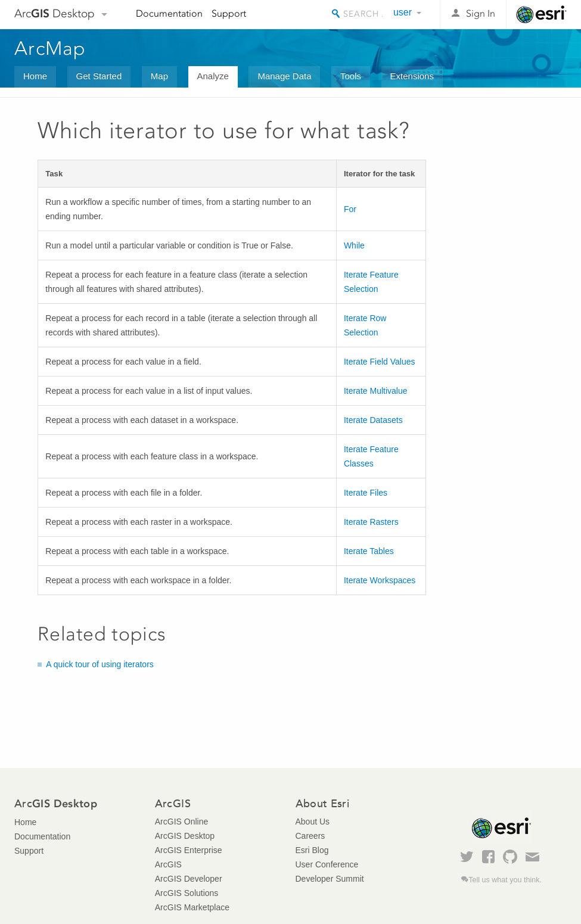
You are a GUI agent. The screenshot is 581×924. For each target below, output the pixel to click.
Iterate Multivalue (376, 391)
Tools (351, 76)
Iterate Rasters (371, 522)
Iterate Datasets (373, 420)
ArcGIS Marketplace (192, 907)
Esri (541, 14)
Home (35, 76)
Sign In (481, 13)
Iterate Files (366, 493)
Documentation (169, 13)
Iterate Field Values (380, 362)
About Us (313, 822)
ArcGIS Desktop (185, 836)
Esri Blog (312, 850)
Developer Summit (330, 879)
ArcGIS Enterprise (189, 850)
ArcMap (50, 48)
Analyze (213, 76)
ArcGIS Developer (189, 879)
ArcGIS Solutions (187, 893)
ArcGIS (168, 864)
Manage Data (284, 76)
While (354, 245)
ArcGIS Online (181, 822)
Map (159, 76)
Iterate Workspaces (380, 580)
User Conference (327, 864)
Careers (310, 836)
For (350, 209)
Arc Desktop (55, 13)
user (403, 12)
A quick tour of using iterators (100, 664)
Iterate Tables (369, 551)
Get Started (99, 76)
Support (229, 13)
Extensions (412, 76)
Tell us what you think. (505, 880)
